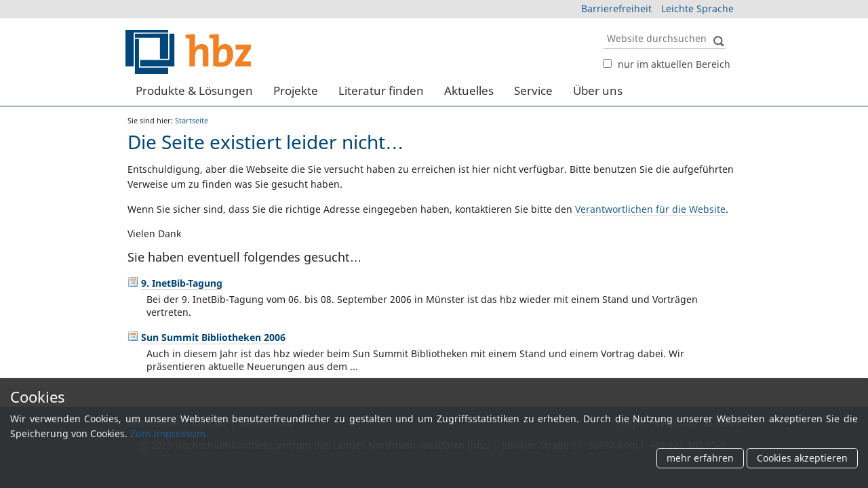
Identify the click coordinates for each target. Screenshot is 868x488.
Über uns (598, 90)
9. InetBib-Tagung (182, 283)
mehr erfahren (700, 459)
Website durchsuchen (603, 27)
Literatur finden (381, 90)
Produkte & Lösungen (194, 90)
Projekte (296, 90)
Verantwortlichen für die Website (650, 209)
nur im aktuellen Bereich (674, 64)
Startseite (192, 120)
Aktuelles (469, 90)
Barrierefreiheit (616, 8)
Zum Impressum (168, 433)
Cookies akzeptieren (802, 459)
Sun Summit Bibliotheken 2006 (213, 337)
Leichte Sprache (697, 8)
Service (533, 90)
